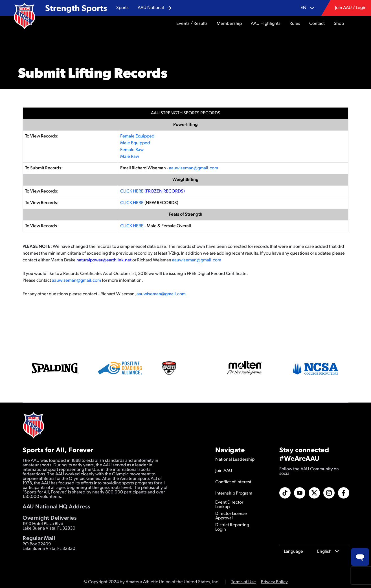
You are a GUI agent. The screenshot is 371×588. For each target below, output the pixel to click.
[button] (122, 8)
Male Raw (130, 157)
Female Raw (132, 150)
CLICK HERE (132, 191)
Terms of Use (243, 582)
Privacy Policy (274, 582)
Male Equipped (135, 143)
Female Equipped (137, 136)
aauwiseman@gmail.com (194, 168)
